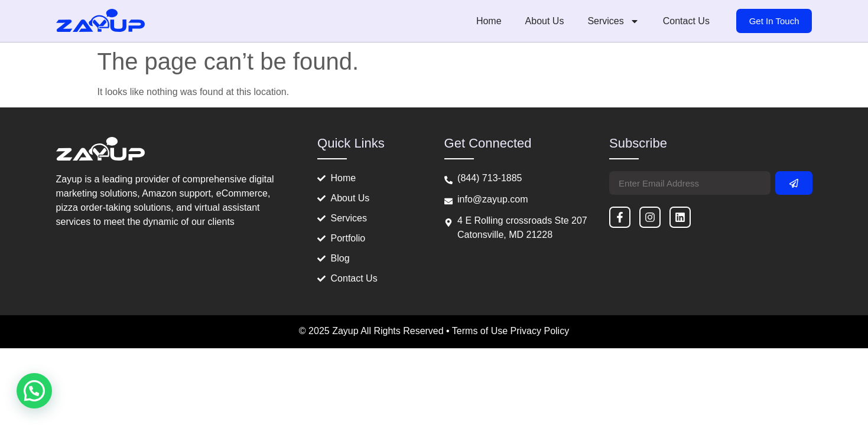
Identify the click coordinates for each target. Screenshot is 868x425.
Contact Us (686, 21)
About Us (545, 21)
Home (489, 21)
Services (613, 21)
